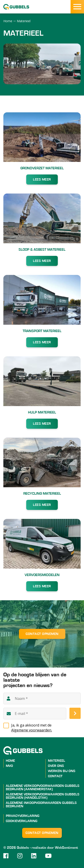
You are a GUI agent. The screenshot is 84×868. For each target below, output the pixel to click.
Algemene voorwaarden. (32, 730)
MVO (9, 766)
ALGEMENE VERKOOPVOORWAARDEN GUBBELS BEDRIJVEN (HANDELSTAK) (43, 796)
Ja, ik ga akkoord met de (46, 728)
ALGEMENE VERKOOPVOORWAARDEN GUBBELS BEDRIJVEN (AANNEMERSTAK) (43, 788)
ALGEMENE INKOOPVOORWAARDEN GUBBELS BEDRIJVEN (41, 805)
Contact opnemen (42, 634)
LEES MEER (42, 179)
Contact (55, 776)
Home (10, 761)
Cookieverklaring (22, 821)
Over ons (56, 766)
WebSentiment (66, 848)
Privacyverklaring (23, 816)
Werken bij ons (62, 771)
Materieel (57, 761)
